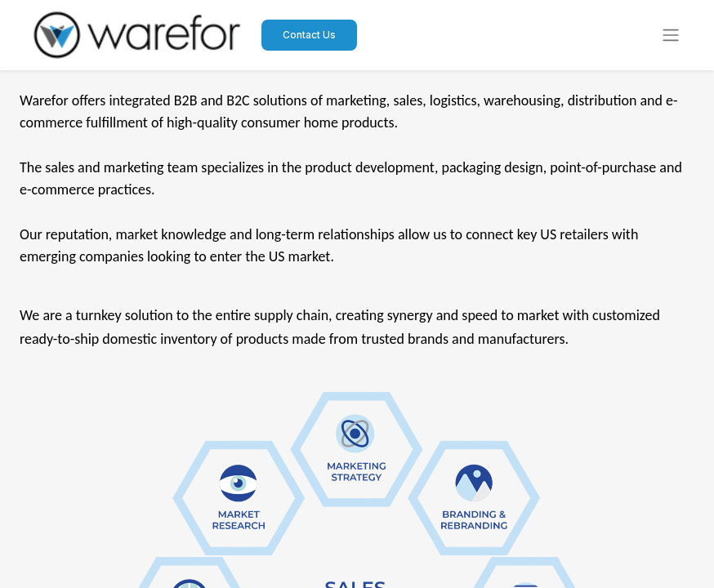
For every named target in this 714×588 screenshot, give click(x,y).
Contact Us (309, 35)
